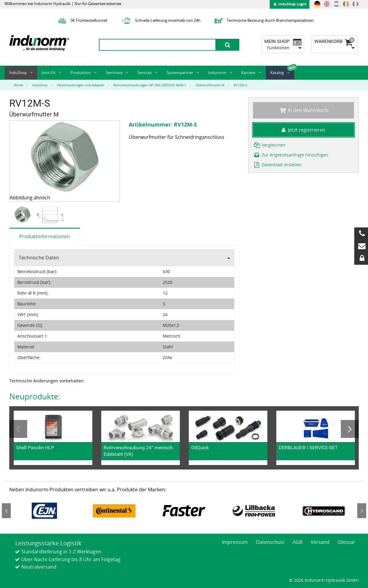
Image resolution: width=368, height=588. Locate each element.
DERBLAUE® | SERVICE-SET (308, 448)
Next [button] (350, 429)
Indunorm (217, 73)
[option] (23, 215)
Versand (320, 542)
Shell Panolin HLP (35, 448)
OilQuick (200, 448)
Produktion (81, 73)
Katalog (277, 73)
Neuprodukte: (35, 396)
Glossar (346, 542)
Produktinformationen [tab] (45, 236)
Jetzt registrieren (303, 130)
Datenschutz (270, 542)
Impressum (235, 542)
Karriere (248, 73)
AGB (298, 542)
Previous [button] (18, 429)
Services (145, 73)
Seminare (114, 73)
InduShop (18, 73)
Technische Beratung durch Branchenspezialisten (263, 20)
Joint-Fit (49, 73)
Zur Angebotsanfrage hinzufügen (291, 155)
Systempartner (180, 73)
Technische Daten (39, 258)
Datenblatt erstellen (277, 165)
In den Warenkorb (303, 110)
